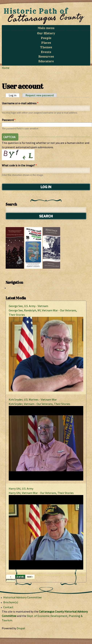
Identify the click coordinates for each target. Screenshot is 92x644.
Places (46, 43)
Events (46, 52)
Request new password (40, 95)
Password (9, 120)
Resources (46, 56)
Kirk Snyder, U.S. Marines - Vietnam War (33, 399)
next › (30, 577)
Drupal (21, 628)
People (46, 38)
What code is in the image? (19, 165)
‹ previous (11, 578)
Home (6, 68)
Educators (46, 61)
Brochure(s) (11, 602)
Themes (46, 47)
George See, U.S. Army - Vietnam (28, 306)
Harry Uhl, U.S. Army (21, 488)
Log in (14, 95)
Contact (8, 607)
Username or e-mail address (20, 103)
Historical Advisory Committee (22, 597)
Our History (46, 33)
